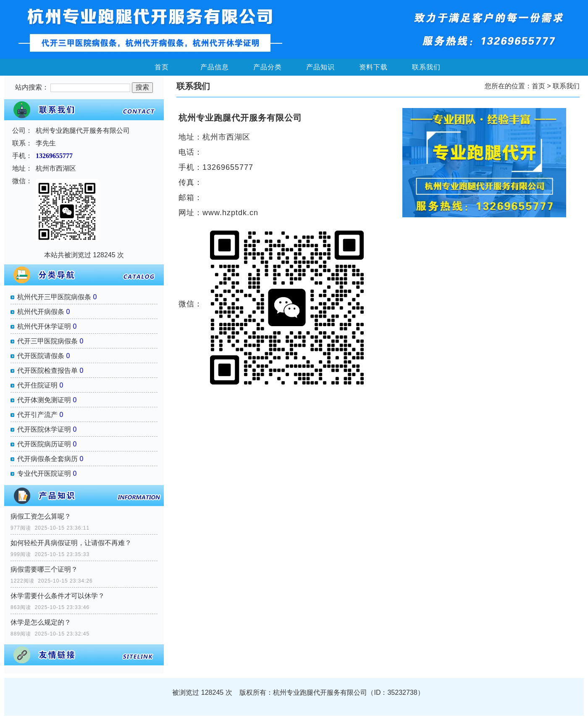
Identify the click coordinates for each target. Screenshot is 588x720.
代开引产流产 (37, 415)
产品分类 (268, 67)
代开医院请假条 (41, 356)
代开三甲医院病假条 (47, 341)
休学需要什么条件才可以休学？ (58, 596)
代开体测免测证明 (44, 400)
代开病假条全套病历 (47, 459)
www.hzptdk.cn (230, 213)
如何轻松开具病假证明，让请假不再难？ (71, 543)
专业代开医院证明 (44, 473)
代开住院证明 (37, 385)
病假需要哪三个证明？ (44, 569)
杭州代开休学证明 (44, 326)
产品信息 (215, 67)
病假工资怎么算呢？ (41, 516)
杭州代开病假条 (41, 312)
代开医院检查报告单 (47, 371)
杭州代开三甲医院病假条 (54, 297)
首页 (162, 67)
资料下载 (373, 67)
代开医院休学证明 (44, 429)
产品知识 (320, 67)
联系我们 (426, 67)
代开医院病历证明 (44, 444)
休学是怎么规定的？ (41, 622)
